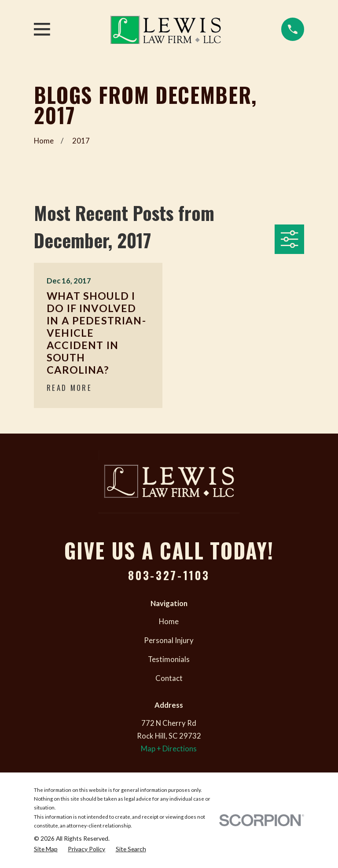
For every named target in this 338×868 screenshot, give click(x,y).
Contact (169, 678)
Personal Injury (169, 640)
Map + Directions (169, 749)
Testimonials (169, 659)
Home (169, 622)
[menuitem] (46, 849)
